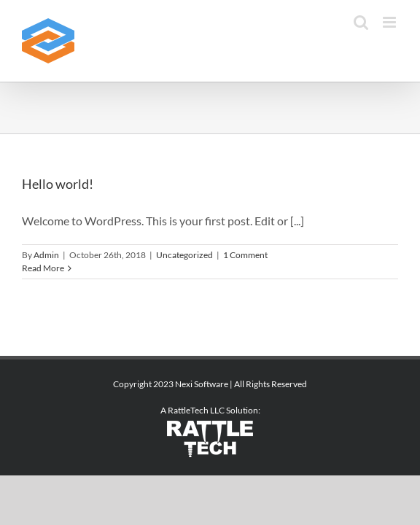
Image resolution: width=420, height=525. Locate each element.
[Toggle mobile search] (361, 22)
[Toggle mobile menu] (390, 22)
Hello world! (58, 184)
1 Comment (245, 255)
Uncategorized (184, 255)
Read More (43, 268)
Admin (46, 255)
